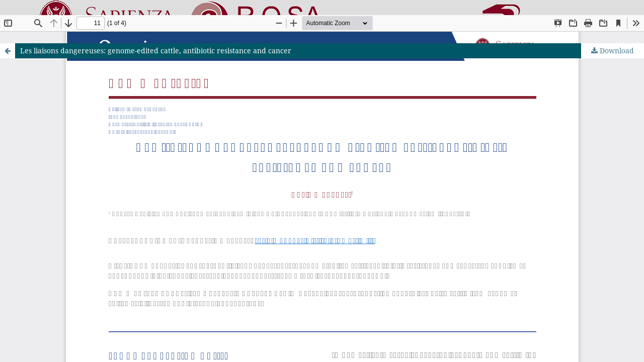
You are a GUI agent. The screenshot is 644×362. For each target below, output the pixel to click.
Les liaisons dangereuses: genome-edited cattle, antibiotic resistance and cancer (156, 51)
